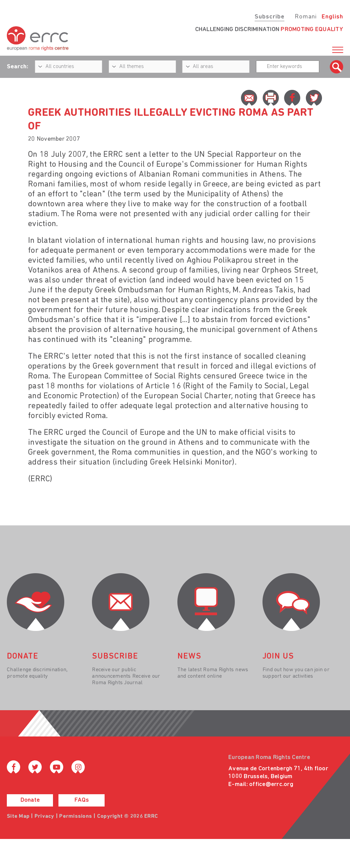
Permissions (76, 816)
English (332, 17)
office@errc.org (271, 784)
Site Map (18, 816)
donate (23, 657)
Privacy (44, 816)
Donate (30, 800)
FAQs (82, 800)
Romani (306, 17)
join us (278, 657)
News (189, 657)
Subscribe (270, 17)
